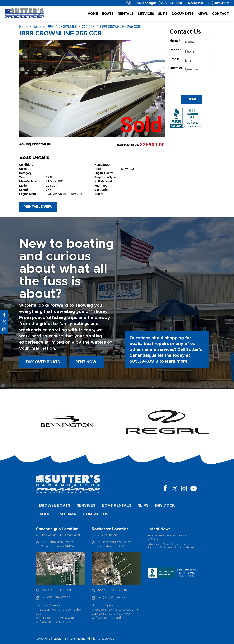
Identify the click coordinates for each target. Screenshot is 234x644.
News (203, 14)
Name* (175, 41)
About (46, 514)
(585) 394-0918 (170, 3)
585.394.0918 (144, 361)
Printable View (38, 207)
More (151, 556)
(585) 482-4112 (217, 3)
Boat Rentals (117, 506)
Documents (183, 14)
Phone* (175, 50)
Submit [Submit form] (192, 99)
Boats (108, 14)
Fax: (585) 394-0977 (55, 598)
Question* (175, 68)
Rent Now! (86, 362)
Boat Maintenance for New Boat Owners (169, 537)
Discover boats (43, 362)
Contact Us (96, 514)
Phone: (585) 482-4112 (112, 590)
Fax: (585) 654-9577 (111, 598)
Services (146, 14)
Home (93, 14)
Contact (220, 14)
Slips (163, 14)
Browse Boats (55, 506)
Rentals (126, 14)
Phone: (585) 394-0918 (57, 590)
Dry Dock (165, 506)
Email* (175, 59)
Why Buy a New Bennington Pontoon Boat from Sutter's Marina (171, 546)
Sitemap (68, 514)
